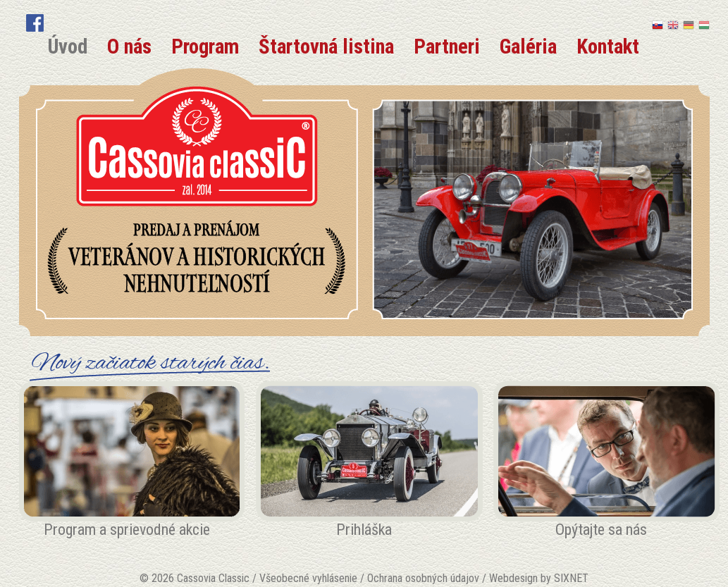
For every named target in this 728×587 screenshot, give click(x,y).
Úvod (67, 47)
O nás (129, 47)
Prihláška (364, 530)
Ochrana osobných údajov (423, 578)
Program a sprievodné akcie (127, 530)
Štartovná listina (326, 47)
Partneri (447, 47)
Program (205, 47)
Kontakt (608, 47)
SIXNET (571, 578)
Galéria (528, 47)
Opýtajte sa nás (601, 530)
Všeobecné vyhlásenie (308, 578)
